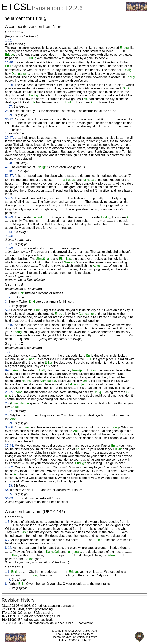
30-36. (9, 427)
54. (7, 490)
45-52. (9, 467)
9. (10, 588)
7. (10, 579)
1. (6, 293)
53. (11, 486)
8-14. (9, 548)
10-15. (9, 325)
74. (11, 232)
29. (11, 115)
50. (11, 171)
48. (11, 163)
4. (10, 306)
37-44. (9, 446)
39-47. (9, 138)
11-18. (9, 62)
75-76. (9, 236)
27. (11, 107)
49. (7, 167)
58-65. (9, 198)
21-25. (9, 392)
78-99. (9, 248)
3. (6, 302)
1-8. (8, 352)
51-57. (9, 176)
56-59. (9, 498)
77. (11, 244)
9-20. (9, 370)
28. (7, 111)
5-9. (8, 310)
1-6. (8, 572)
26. (7, 403)
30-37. (9, 119)
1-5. (8, 522)
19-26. (9, 85)
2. (10, 297)
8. (6, 584)
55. (11, 494)
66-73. (9, 217)
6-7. (8, 540)
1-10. (9, 41)
